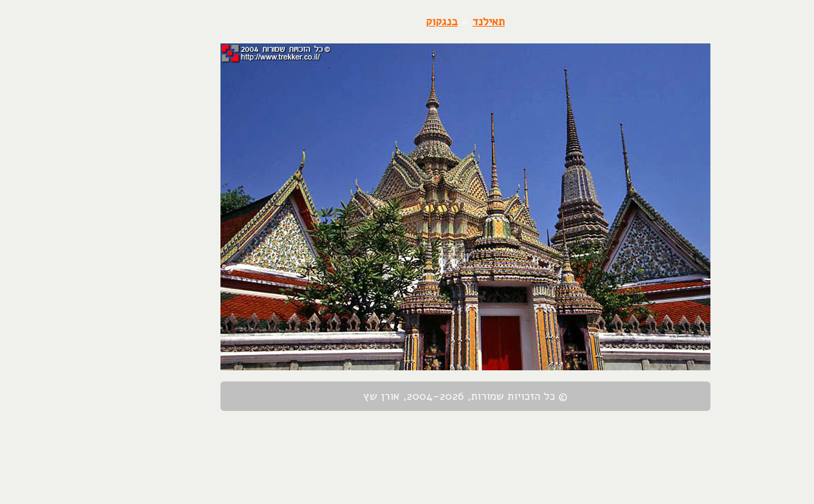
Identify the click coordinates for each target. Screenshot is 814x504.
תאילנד (430, 22)
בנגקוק (384, 22)
